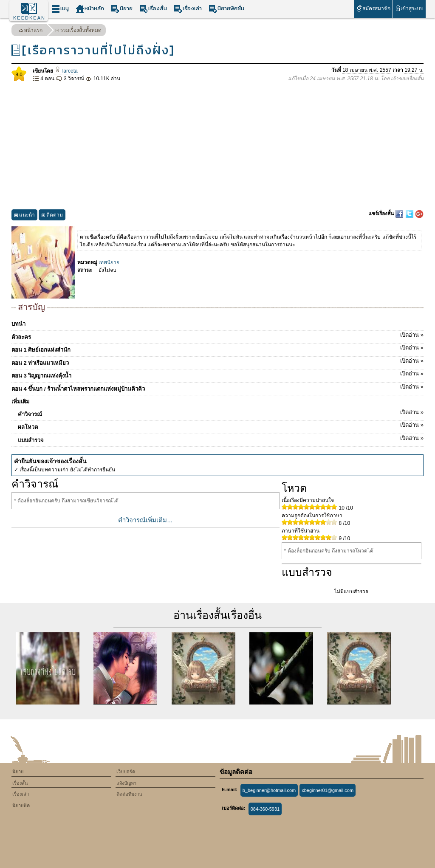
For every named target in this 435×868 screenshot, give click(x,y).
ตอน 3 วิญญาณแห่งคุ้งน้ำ (217, 374)
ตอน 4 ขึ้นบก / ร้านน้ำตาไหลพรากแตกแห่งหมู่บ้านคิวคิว (217, 387)
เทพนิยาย (109, 262)
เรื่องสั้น (153, 9)
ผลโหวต (221, 426)
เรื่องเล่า (188, 9)
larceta (66, 71)
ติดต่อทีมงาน (129, 794)
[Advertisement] (217, 146)
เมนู (60, 9)
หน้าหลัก (90, 9)
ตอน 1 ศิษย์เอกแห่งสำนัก (217, 348)
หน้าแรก (31, 31)
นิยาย (122, 9)
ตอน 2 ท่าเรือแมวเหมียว (217, 361)
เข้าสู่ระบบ (409, 8)
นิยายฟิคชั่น (226, 9)
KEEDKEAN (29, 18)
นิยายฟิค (21, 806)
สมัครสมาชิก (373, 8)
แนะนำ (24, 216)
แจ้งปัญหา (126, 783)
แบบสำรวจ (221, 439)
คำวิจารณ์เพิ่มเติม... (145, 520)
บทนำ (18, 324)
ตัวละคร (217, 335)
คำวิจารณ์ (221, 413)
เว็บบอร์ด (126, 772)
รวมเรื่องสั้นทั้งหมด (78, 31)
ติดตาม (52, 216)
